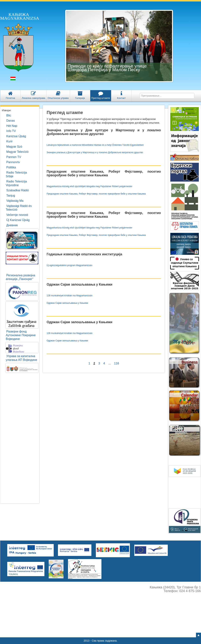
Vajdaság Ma (15, 201)
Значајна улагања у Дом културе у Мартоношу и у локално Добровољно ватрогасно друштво (95, 152)
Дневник (12, 225)
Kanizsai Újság (16, 136)
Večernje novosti (17, 215)
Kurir (9, 141)
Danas (11, 121)
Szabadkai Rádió (18, 190)
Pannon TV (14, 157)
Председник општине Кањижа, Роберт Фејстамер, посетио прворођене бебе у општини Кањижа (96, 194)
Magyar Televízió (17, 152)
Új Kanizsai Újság (18, 220)
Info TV (11, 131)
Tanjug (11, 196)
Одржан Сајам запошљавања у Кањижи (67, 303)
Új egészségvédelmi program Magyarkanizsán (69, 265)
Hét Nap (12, 126)
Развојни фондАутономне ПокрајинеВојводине (21, 335)
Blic (9, 115)
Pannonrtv (13, 162)
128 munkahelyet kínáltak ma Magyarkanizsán (70, 296)
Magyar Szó (14, 147)
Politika (11, 167)
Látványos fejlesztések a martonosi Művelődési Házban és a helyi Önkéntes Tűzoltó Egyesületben (95, 145)
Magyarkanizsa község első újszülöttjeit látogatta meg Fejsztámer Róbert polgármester (90, 186)
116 (116, 363)
